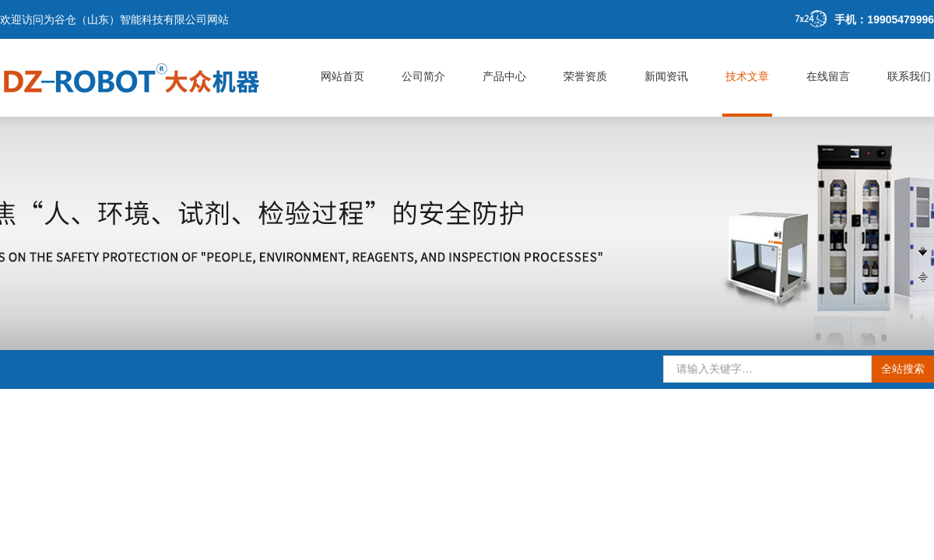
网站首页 (342, 76)
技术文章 (747, 76)
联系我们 (909, 76)
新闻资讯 (666, 76)
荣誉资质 (585, 76)
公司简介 (423, 76)
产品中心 (504, 76)
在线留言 (828, 76)
